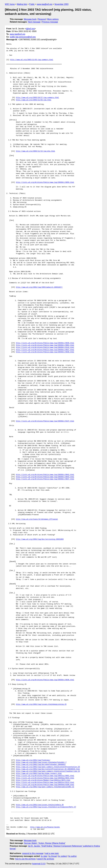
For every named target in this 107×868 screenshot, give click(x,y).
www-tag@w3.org (45, 4)
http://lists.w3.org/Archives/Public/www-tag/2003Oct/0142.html (45, 347)
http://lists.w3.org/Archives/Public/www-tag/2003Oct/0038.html (45, 352)
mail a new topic (52, 853)
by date (44, 856)
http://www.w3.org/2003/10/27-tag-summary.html (37, 98)
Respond (42, 19)
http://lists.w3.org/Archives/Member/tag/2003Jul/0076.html (43, 780)
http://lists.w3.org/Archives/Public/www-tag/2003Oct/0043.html (45, 477)
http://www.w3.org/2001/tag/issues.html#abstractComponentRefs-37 (46, 807)
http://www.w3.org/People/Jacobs (45, 827)
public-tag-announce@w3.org (23, 37)
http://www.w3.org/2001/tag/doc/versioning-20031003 (40, 539)
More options (53, 19)
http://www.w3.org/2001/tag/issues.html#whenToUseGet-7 (41, 762)
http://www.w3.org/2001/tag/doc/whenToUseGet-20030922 (41, 765)
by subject (63, 856)
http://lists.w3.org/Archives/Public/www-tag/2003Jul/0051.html (45, 776)
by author (73, 856)
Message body (30, 19)
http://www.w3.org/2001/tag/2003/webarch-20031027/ (39, 287)
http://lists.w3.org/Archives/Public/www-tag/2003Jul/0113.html (45, 783)
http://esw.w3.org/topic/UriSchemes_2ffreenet (37, 519)
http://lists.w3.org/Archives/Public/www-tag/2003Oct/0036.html (45, 343)
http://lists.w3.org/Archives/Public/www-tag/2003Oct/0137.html (45, 421)
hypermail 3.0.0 (39, 864)
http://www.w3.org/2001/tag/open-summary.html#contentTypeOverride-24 (48, 771)
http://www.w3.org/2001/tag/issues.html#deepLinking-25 (41, 704)
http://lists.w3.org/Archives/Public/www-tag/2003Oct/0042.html (45, 475)
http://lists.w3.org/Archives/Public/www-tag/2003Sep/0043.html (45, 778)
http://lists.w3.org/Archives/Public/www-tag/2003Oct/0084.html (45, 345)
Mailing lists (22, 4)
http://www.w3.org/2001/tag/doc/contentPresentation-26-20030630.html (48, 769)
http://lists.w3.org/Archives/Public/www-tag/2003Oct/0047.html (45, 479)
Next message (34, 22)
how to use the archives (25, 859)
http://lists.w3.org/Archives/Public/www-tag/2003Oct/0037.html (45, 350)
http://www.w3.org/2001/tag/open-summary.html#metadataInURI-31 (45, 787)
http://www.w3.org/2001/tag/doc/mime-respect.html (39, 774)
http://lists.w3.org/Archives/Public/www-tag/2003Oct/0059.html (45, 182)
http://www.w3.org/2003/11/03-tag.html (34, 100)
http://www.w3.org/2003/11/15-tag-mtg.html (35, 151)
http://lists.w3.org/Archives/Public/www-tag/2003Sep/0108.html (45, 785)
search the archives (46, 859)
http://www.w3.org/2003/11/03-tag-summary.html (32, 60)
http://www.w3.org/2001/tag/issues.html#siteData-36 (40, 805)
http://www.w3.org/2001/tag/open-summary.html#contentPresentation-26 (48, 767)
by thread (53, 856)
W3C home (10, 4)
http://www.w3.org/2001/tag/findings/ (33, 760)
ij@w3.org (30, 29)
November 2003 (62, 4)
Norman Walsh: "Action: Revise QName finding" (45, 843)
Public (32, 4)
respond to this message (33, 853)
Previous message (50, 22)
